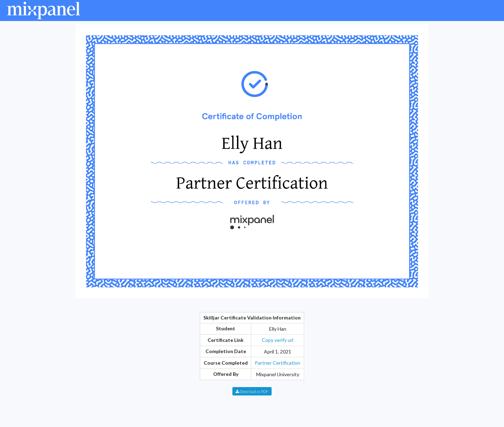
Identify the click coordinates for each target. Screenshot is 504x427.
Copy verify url (278, 340)
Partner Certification (278, 363)
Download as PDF (252, 391)
